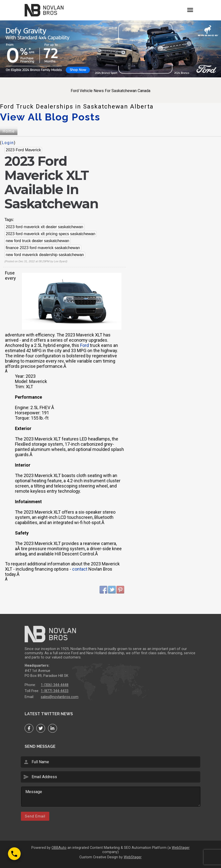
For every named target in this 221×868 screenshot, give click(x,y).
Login (8, 143)
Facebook (104, 590)
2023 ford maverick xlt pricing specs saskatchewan (51, 234)
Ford (84, 345)
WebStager (181, 848)
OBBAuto (59, 848)
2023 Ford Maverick (23, 150)
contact (80, 569)
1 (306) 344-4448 (55, 685)
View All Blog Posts (50, 117)
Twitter (112, 590)
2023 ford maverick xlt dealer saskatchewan (44, 227)
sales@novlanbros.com (60, 697)
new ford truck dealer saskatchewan (37, 241)
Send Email (35, 816)
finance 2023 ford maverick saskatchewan (43, 248)
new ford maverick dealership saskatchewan (45, 255)
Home (9, 131)
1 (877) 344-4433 (55, 691)
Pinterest (120, 590)
